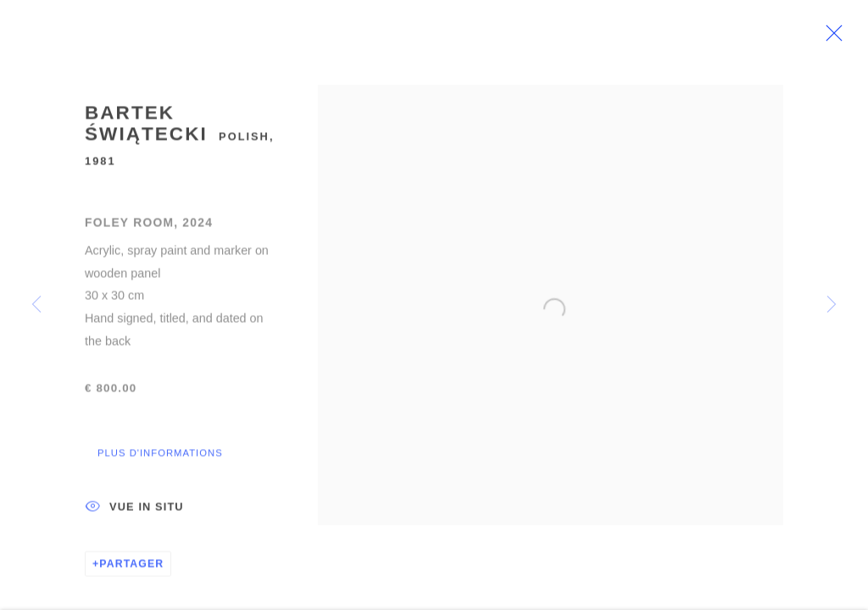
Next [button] (832, 305)
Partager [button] (131, 572)
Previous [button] (36, 305)
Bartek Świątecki (146, 132)
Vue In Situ (134, 516)
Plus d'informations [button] (160, 461)
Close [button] (854, 38)
